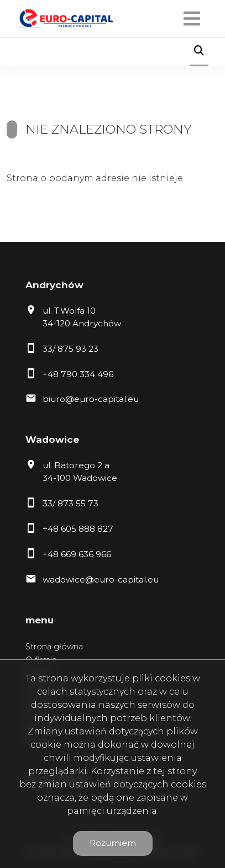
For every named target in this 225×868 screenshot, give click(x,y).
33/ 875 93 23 (70, 349)
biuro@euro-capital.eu (91, 399)
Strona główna (54, 647)
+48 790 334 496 (78, 374)
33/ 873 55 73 (70, 503)
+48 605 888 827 (78, 529)
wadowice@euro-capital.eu (101, 579)
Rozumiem (113, 843)
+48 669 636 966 (77, 554)
